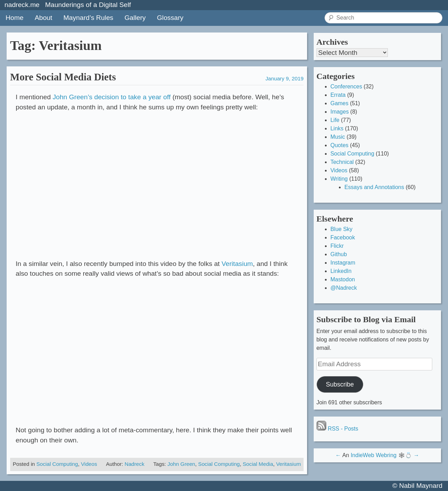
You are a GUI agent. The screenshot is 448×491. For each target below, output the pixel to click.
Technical (342, 162)
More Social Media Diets (63, 77)
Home (15, 18)
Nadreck (134, 464)
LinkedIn (341, 271)
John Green (181, 464)
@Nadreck (344, 288)
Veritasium (237, 264)
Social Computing (57, 464)
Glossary (170, 18)
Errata (338, 95)
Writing (339, 179)
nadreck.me (22, 5)
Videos (89, 464)
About (43, 18)
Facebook (343, 237)
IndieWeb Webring (374, 455)
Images (340, 112)
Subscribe (340, 384)
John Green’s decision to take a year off (111, 97)
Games (340, 103)
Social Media (258, 464)
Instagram (343, 263)
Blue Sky (342, 229)
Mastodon (343, 279)
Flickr (337, 246)
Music (338, 137)
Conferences (346, 86)
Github (339, 254)
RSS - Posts (337, 429)
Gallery (135, 18)
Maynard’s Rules (88, 18)
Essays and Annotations (374, 187)
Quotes (340, 145)
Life (335, 120)
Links (337, 128)
